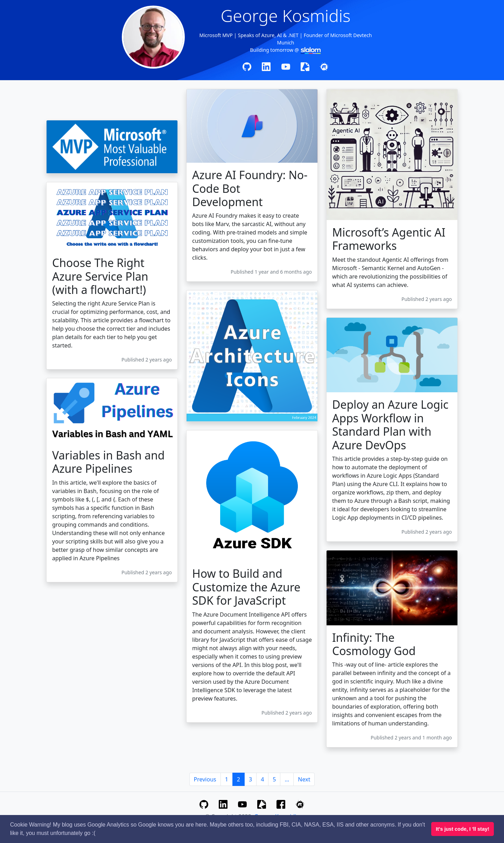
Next (304, 779)
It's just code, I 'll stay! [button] (462, 829)
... (287, 779)
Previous (205, 779)
